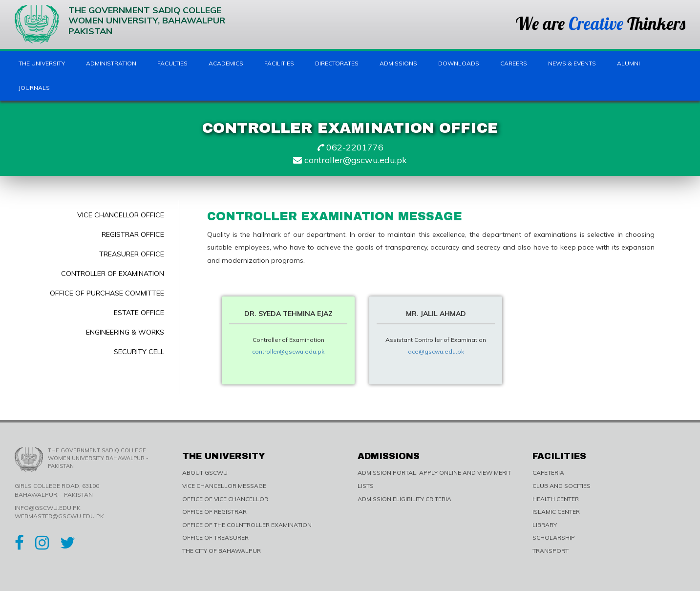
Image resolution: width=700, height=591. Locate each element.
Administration (111, 63)
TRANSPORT (551, 551)
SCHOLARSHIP (554, 538)
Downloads (459, 63)
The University (42, 63)
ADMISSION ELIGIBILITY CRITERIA (404, 499)
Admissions (398, 63)
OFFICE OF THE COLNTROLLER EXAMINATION (247, 525)
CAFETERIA (548, 473)
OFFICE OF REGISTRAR (214, 512)
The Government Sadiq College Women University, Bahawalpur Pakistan (120, 24)
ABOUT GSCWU (205, 473)
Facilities (279, 63)
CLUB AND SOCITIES (562, 486)
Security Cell (139, 352)
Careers (514, 63)
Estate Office (139, 313)
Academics (226, 63)
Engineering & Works (125, 332)
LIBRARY (545, 525)
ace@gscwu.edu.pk (436, 351)
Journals (34, 88)
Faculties (172, 63)
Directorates (337, 63)
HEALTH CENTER (556, 499)
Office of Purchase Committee (107, 293)
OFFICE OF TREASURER (215, 538)
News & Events (572, 63)
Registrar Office (133, 234)
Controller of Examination (113, 274)
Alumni (628, 63)
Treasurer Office (132, 254)
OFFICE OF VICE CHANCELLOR (225, 499)
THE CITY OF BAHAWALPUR (222, 551)
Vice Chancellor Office (121, 215)
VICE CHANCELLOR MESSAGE (224, 486)
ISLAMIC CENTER (556, 512)
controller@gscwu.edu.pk (288, 351)
